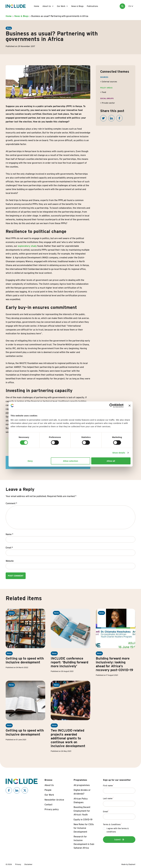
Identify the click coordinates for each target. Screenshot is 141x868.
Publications (92, 6)
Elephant (132, 864)
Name (9, 534)
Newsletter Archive (54, 800)
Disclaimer (28, 864)
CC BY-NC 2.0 (84, 97)
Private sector (108, 103)
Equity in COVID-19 (83, 820)
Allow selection (70, 461)
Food (104, 92)
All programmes (82, 785)
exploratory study (27, 246)
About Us (47, 6)
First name (108, 785)
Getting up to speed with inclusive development (25, 660)
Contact (48, 805)
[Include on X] (25, 790)
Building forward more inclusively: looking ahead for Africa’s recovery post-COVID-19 (114, 664)
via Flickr (74, 97)
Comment (11, 503)
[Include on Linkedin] (17, 790)
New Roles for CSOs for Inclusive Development (84, 828)
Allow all (111, 461)
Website (10, 561)
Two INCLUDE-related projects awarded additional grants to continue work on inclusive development (68, 738)
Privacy (18, 864)
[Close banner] (130, 405)
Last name (108, 798)
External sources (109, 82)
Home (37, 6)
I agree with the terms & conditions (118, 830)
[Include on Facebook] (9, 790)
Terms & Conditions (112, 824)
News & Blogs (77, 6)
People (48, 790)
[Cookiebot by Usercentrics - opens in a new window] (111, 405)
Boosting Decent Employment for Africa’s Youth (82, 811)
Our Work (61, 6)
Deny (30, 461)
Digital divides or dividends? (82, 792)
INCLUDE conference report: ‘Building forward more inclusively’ (69, 662)
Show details (119, 453)
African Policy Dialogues (81, 801)
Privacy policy (52, 809)
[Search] (122, 6)
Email (9, 548)
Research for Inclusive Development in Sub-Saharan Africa (84, 842)
